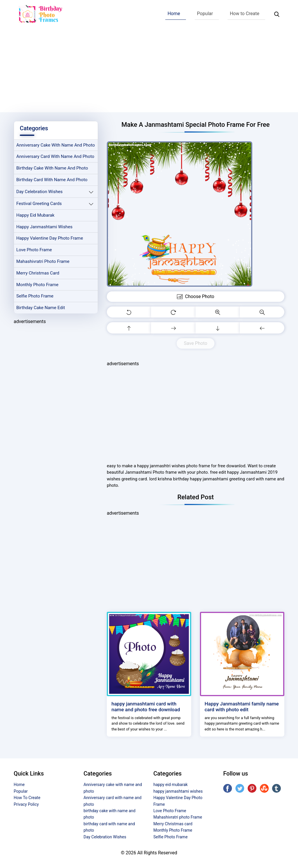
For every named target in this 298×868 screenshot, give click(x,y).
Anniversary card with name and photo (55, 156)
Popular (205, 14)
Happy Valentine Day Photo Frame (50, 238)
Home (174, 14)
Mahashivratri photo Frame (43, 261)
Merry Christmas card (38, 273)
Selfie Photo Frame (35, 296)
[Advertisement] (149, 72)
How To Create (27, 798)
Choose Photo (196, 297)
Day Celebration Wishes (39, 192)
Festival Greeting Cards (39, 204)
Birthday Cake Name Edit (41, 308)
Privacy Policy (26, 804)
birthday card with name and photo (52, 180)
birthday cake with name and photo (52, 168)
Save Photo (196, 343)
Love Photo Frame (34, 250)
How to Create (245, 14)
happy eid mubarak (35, 215)
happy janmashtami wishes (44, 227)
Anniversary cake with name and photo (56, 145)
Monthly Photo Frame (37, 285)
